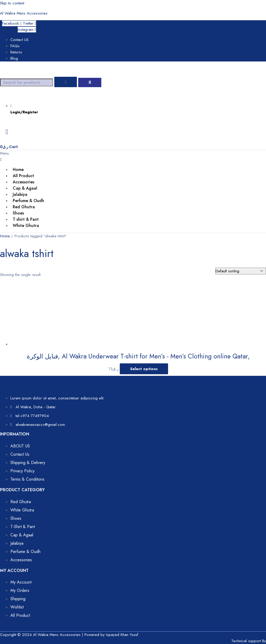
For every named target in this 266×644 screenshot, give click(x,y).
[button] (133, 156)
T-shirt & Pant (26, 219)
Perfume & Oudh (28, 201)
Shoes (18, 213)
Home (18, 169)
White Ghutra (26, 226)
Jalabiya (20, 194)
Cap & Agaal (25, 188)
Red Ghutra (24, 207)
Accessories (24, 182)
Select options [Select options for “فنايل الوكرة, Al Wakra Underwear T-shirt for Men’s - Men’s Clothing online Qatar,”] (144, 369)
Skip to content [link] (12, 3)
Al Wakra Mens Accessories (24, 13)
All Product (23, 176)
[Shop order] (241, 271)
